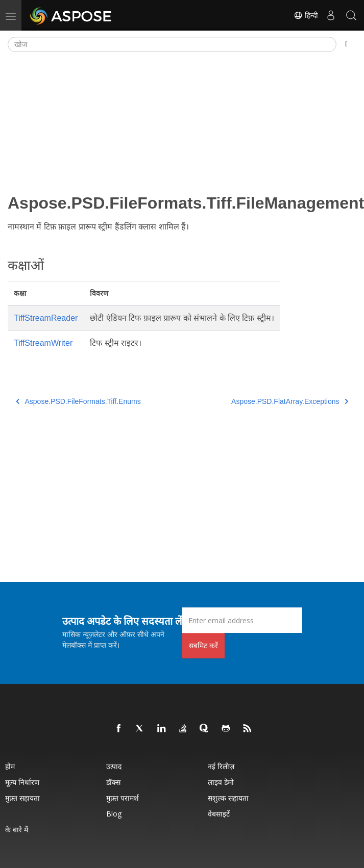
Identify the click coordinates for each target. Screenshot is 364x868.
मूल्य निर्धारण (22, 782)
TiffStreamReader (46, 318)
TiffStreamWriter (43, 343)
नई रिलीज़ (221, 766)
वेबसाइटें (219, 814)
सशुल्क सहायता (228, 798)
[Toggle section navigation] (346, 44)
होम (10, 766)
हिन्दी (306, 15)
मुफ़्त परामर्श (123, 798)
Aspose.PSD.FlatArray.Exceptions (290, 401)
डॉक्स (113, 782)
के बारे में (17, 829)
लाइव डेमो (221, 782)
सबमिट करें (203, 645)
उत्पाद (114, 766)
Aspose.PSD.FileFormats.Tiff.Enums (78, 401)
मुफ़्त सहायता (22, 798)
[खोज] (172, 44)
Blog (114, 814)
